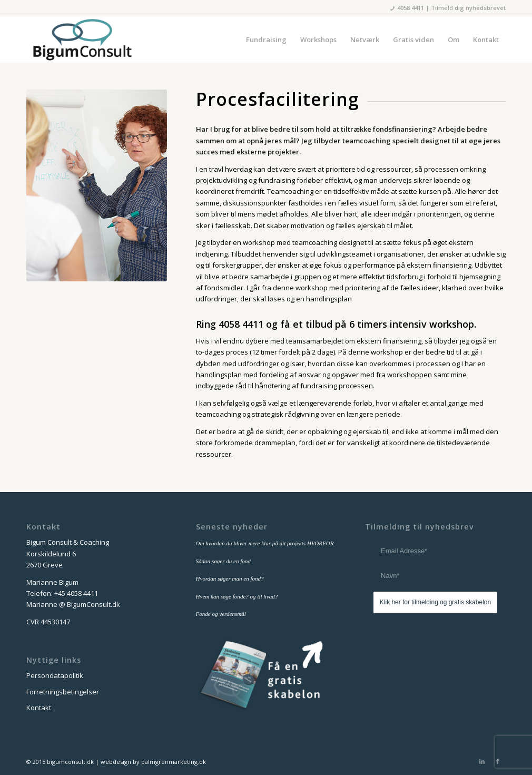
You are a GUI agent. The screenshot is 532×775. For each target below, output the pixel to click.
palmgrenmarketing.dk (174, 762)
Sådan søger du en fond (223, 561)
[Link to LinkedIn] (482, 761)
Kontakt (39, 708)
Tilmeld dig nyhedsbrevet (468, 8)
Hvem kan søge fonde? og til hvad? (237, 596)
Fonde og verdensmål (221, 614)
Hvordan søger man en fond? (230, 578)
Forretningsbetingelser (63, 692)
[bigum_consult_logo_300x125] (82, 40)
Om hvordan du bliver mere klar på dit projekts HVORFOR (265, 543)
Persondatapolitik (55, 675)
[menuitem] (266, 40)
